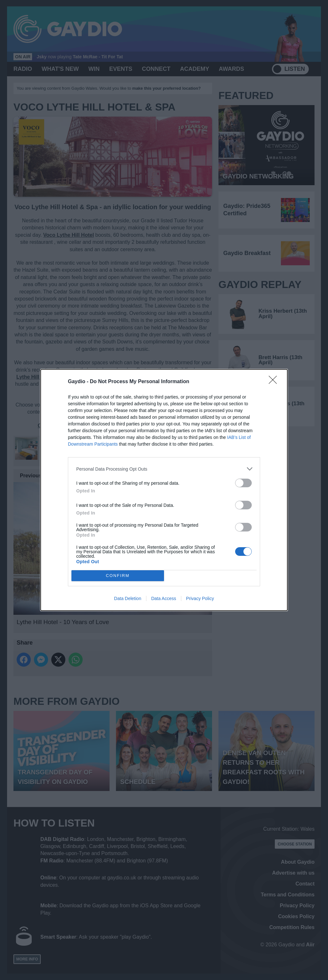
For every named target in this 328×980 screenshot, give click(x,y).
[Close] (275, 382)
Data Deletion (128, 598)
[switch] (243, 483)
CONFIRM (118, 576)
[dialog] (164, 490)
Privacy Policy (200, 598)
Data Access (164, 598)
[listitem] (164, 469)
